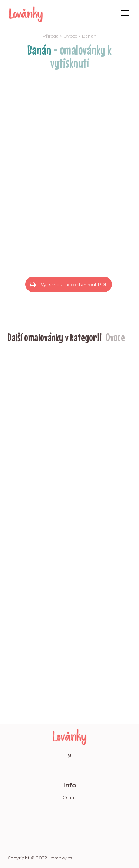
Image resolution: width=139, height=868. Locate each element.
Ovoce (70, 36)
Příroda (51, 36)
